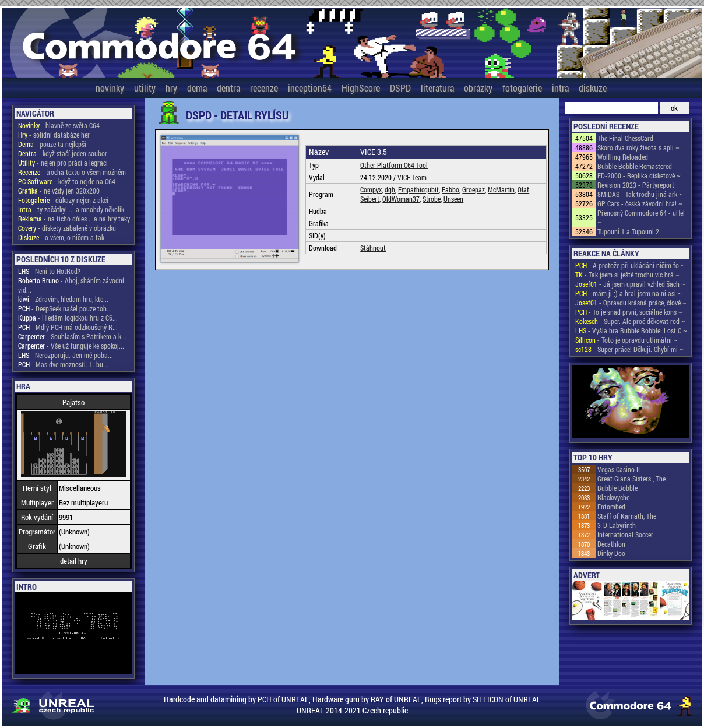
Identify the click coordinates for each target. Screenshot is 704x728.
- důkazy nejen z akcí (63, 200)
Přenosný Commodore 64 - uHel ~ (641, 217)
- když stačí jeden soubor (63, 153)
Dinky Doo (611, 553)
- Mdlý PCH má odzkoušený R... (68, 327)
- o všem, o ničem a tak (61, 237)
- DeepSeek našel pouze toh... (65, 308)
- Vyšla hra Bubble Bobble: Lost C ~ (631, 330)
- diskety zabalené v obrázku (67, 228)
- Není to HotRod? (49, 271)
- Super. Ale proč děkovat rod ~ (630, 321)
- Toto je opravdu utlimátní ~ (626, 340)
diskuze (593, 88)
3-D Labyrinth (617, 525)
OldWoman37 (401, 199)
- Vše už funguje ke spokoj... (71, 346)
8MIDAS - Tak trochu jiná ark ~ (640, 194)
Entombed (611, 507)
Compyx (371, 189)
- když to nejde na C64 (67, 181)
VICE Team (412, 177)
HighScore (361, 88)
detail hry (74, 561)
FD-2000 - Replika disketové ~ (639, 175)
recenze (264, 88)
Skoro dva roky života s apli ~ (638, 147)
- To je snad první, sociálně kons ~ (629, 312)
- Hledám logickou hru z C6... (68, 318)
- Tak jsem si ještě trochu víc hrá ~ (627, 275)
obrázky (478, 88)
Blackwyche (613, 497)
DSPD (400, 88)
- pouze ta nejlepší (52, 144)
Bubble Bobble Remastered (635, 166)
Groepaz (474, 189)
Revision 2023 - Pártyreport (636, 185)
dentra (228, 88)
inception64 (310, 88)
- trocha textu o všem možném (72, 172)
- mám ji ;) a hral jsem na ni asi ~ (629, 293)
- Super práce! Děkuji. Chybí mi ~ (629, 349)
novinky (110, 88)
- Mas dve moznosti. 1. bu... (63, 364)
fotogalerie (522, 88)
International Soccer (625, 534)
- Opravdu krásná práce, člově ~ (631, 303)
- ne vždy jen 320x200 (59, 191)
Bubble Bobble (617, 488)
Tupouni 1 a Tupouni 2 (628, 231)
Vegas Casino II (619, 469)
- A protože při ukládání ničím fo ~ (630, 265)
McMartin (501, 189)
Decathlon (611, 544)
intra (560, 88)
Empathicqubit (418, 189)
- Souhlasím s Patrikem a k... (72, 336)
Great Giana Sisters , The (631, 479)
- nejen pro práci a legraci (63, 163)
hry (171, 88)
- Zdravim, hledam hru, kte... (63, 299)
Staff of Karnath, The (627, 516)
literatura (437, 88)
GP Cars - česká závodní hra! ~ (640, 203)
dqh (390, 189)
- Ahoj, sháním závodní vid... (71, 285)
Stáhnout (373, 248)
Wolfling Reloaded (623, 157)
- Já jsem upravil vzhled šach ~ (630, 284)
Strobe (432, 199)
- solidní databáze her (54, 135)
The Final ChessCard (625, 138)
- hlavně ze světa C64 (59, 125)
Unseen (453, 199)
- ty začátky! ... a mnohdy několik (71, 209)
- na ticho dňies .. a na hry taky (74, 219)
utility (145, 88)
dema (197, 88)
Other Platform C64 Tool (394, 165)
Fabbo (450, 189)
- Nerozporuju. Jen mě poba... (66, 355)
